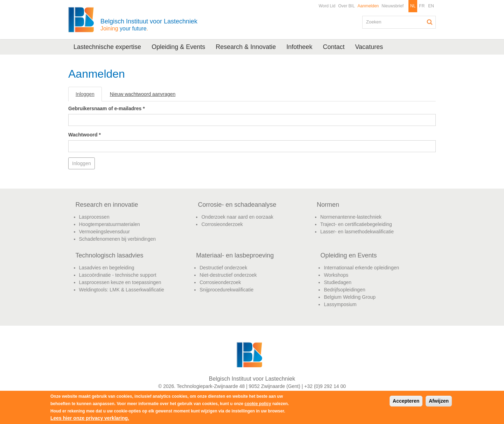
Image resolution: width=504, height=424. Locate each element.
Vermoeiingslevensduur (105, 232)
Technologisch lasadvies (110, 255)
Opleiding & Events (178, 47)
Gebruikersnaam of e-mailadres (107, 108)
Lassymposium (340, 304)
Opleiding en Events (348, 255)
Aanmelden (368, 6)
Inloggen (89, 96)
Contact (334, 47)
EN (431, 6)
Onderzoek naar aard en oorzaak (237, 217)
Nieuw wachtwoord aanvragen (143, 94)
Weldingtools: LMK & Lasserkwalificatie (122, 290)
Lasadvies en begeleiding (107, 268)
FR (422, 6)
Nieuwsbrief (393, 6)
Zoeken (430, 22)
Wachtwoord (85, 135)
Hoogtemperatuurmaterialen (110, 224)
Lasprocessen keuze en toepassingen (120, 282)
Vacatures (369, 47)
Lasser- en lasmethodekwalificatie (357, 232)
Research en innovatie (107, 205)
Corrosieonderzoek (222, 224)
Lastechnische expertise (107, 47)
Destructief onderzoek (223, 268)
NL (413, 6)
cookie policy (258, 404)
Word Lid (327, 6)
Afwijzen (439, 401)
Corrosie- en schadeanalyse (237, 205)
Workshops (336, 275)
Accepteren (406, 401)
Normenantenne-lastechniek (351, 217)
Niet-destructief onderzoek (228, 275)
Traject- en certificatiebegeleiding (356, 224)
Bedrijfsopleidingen (344, 290)
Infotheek (299, 47)
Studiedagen (338, 282)
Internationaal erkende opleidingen (361, 268)
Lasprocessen (94, 217)
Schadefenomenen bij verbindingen (118, 239)
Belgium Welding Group (350, 297)
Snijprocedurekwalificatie (226, 290)
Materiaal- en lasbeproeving (235, 255)
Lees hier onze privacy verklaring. (90, 418)
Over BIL (346, 6)
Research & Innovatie (246, 47)
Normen (328, 205)
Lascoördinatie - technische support (118, 275)
